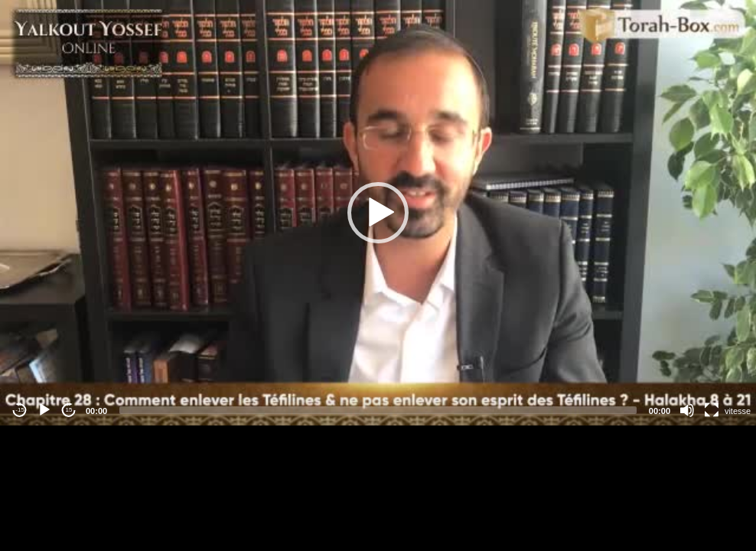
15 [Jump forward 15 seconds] (69, 410)
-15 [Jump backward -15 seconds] (20, 410)
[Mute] (687, 410)
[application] (378, 213)
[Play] (44, 410)
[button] (378, 213)
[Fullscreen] (712, 410)
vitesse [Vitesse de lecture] (738, 411)
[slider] (378, 410)
